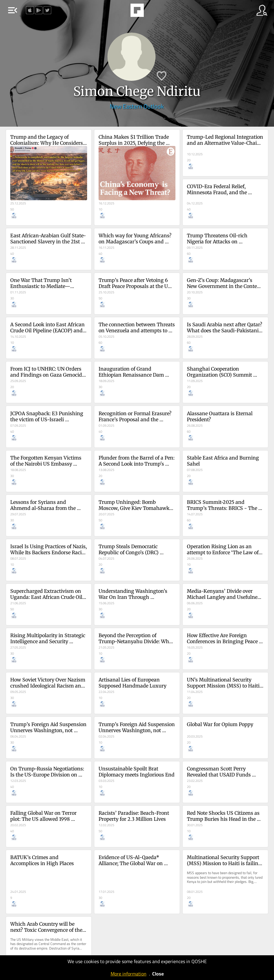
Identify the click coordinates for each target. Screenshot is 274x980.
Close (158, 974)
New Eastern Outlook (137, 106)
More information (129, 974)
